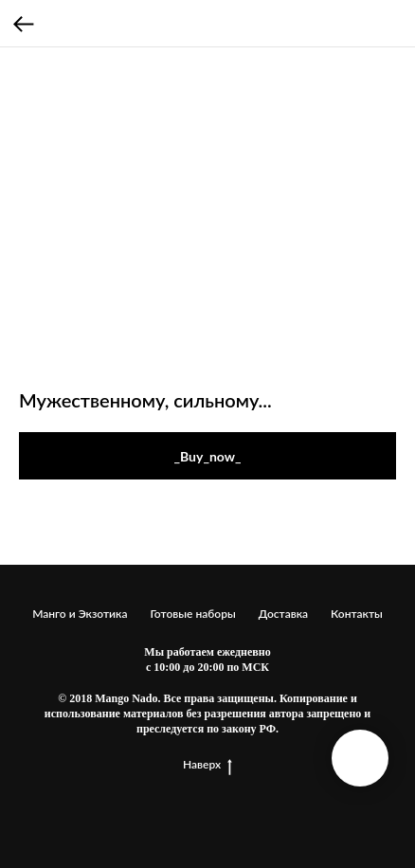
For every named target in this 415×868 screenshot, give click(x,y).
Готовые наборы (192, 614)
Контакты (357, 614)
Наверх (207, 765)
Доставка (283, 614)
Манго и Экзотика (80, 614)
